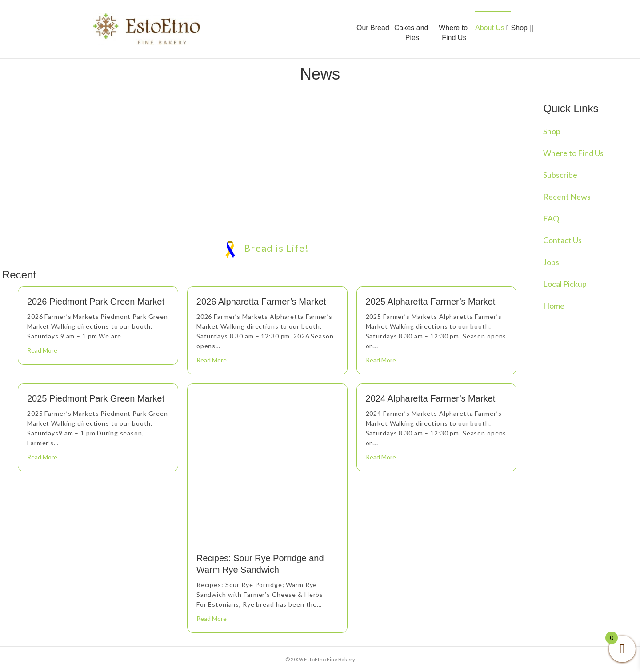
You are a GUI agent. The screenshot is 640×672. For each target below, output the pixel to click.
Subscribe (560, 175)
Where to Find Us (453, 33)
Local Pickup (565, 284)
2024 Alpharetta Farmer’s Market (431, 398)
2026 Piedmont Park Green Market (96, 302)
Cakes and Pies (411, 33)
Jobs (551, 262)
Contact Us (562, 240)
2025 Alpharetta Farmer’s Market (431, 302)
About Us (492, 28)
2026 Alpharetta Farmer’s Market (261, 302)
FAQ (551, 218)
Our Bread (373, 28)
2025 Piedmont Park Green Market (96, 398)
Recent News (567, 197)
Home (554, 306)
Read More (42, 350)
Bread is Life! (267, 248)
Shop (519, 28)
